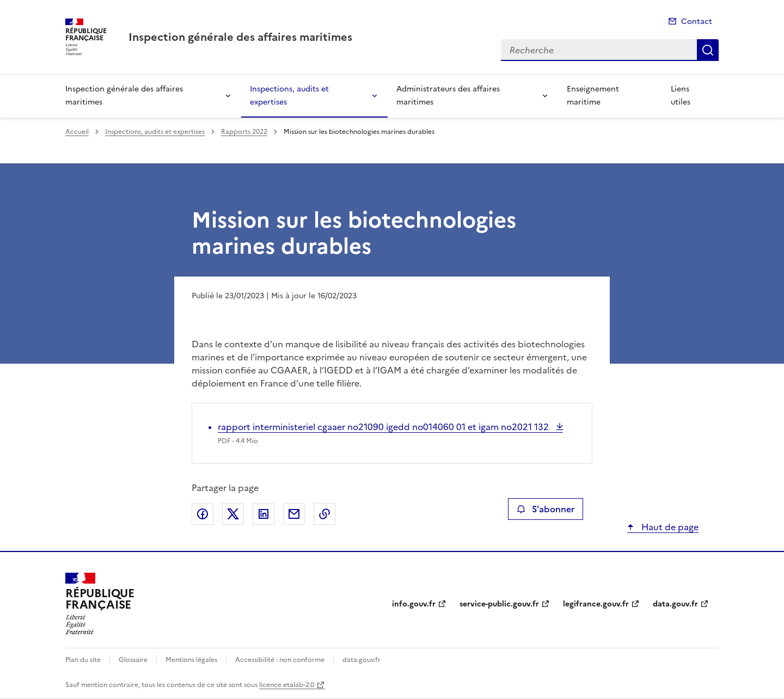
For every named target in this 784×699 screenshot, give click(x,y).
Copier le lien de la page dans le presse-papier (324, 514)
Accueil (77, 132)
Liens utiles (681, 96)
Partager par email (294, 514)
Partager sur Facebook (203, 514)
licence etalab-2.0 (287, 685)
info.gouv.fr (414, 604)
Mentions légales (191, 660)
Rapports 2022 (244, 132)
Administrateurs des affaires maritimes (448, 96)
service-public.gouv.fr (499, 604)
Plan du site (83, 660)
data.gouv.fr (675, 604)
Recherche (708, 50)
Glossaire (133, 660)
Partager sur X (233, 514)
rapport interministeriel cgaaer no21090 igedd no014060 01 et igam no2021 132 (384, 427)
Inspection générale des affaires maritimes (124, 96)
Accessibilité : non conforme (280, 660)
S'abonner (545, 509)
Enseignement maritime (593, 96)
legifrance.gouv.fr (596, 604)
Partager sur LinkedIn (264, 514)
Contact (697, 22)
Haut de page (669, 527)
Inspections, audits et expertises (289, 96)
